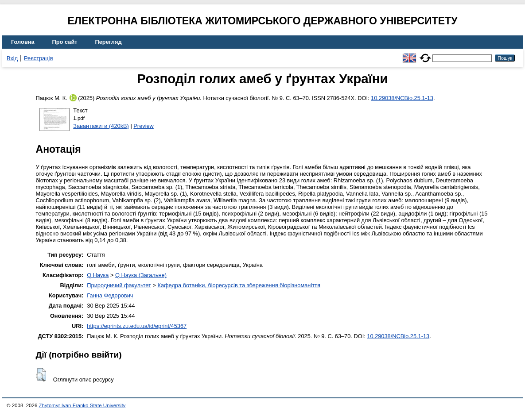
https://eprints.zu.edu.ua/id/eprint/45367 (137, 326)
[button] (41, 375)
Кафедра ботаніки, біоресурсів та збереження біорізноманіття (239, 285)
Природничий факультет (119, 285)
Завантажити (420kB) (101, 126)
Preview (144, 126)
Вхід (12, 58)
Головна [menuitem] (23, 42)
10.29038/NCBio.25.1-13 (402, 98)
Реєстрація (38, 58)
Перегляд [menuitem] (109, 42)
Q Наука (98, 275)
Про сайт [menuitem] (65, 42)
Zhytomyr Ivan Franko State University (82, 405)
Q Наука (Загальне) (141, 275)
